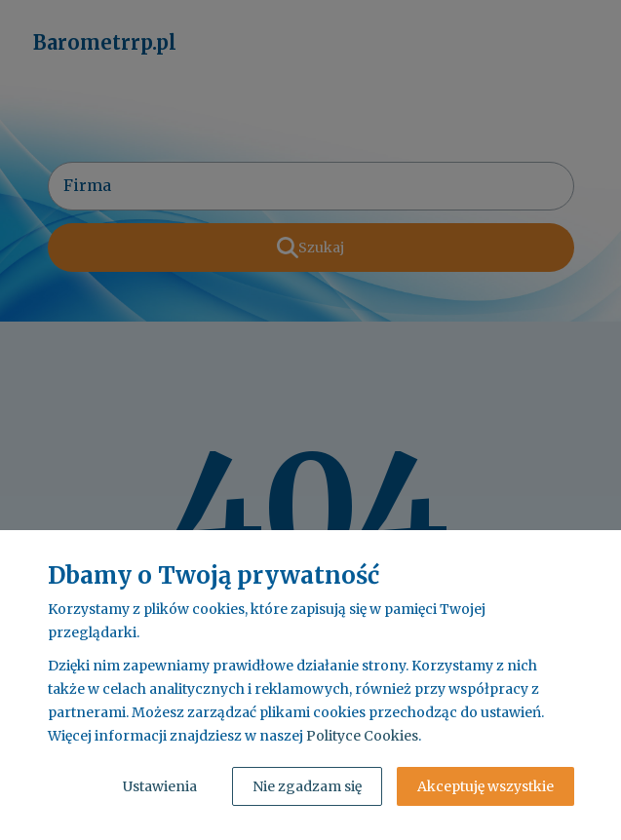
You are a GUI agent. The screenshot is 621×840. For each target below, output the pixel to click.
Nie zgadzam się (307, 786)
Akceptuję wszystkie (485, 786)
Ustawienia (160, 786)
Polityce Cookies (362, 736)
